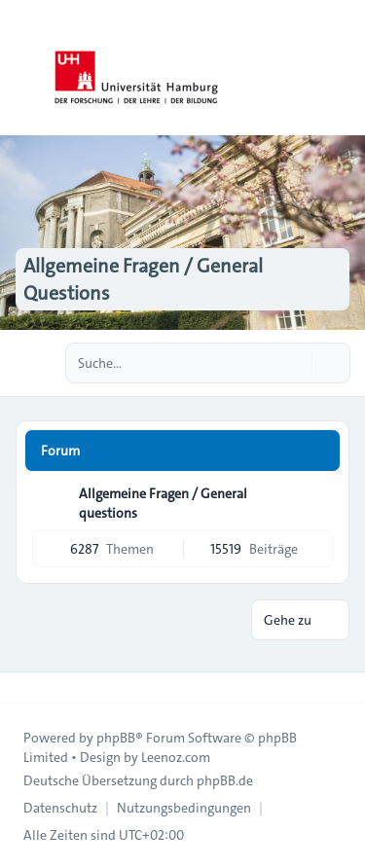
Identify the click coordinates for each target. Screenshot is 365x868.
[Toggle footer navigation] (23, 688)
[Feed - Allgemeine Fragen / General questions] (316, 500)
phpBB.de (225, 780)
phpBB (116, 738)
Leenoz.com (176, 757)
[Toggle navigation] (342, 68)
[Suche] (295, 363)
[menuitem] (60, 808)
